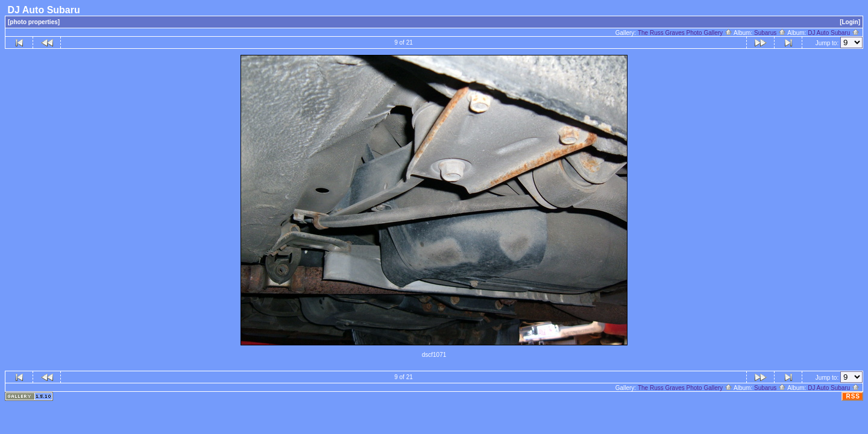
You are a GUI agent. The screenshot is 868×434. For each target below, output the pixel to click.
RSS (853, 396)
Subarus (770, 33)
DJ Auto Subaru (834, 33)
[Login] (850, 22)
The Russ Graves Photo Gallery (685, 33)
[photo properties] (34, 22)
